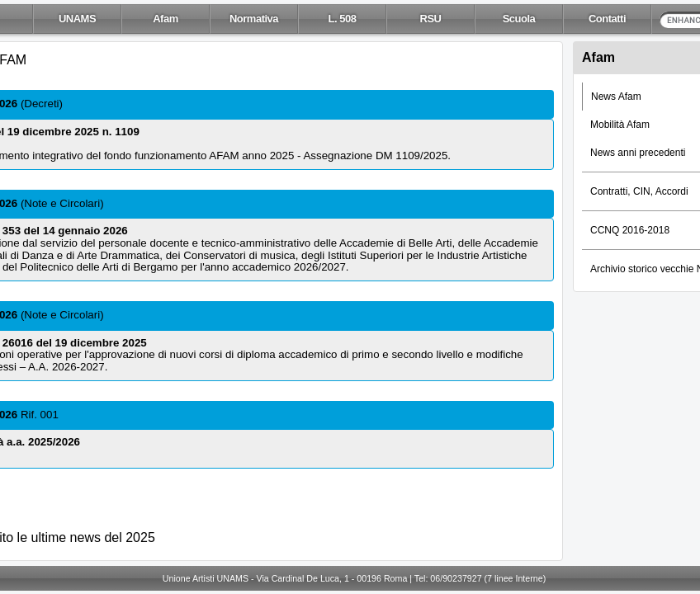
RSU (431, 19)
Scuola (519, 19)
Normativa (254, 19)
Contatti (607, 19)
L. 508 (343, 19)
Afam (166, 19)
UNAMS (77, 19)
